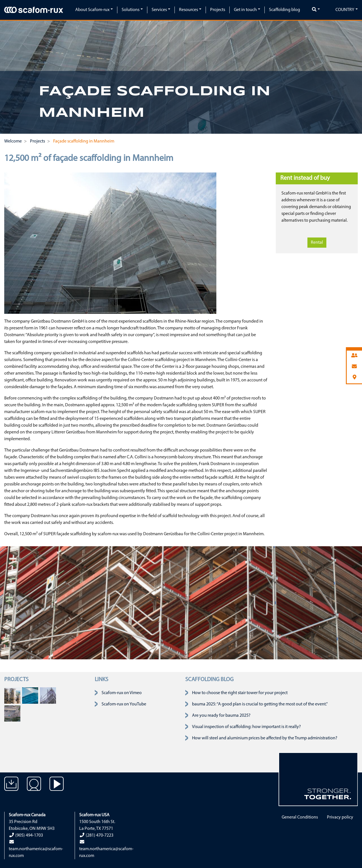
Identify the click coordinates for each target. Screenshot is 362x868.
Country (345, 10)
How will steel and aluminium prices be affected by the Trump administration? (265, 738)
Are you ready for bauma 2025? (221, 716)
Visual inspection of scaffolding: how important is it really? (246, 727)
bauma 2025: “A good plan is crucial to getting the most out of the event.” (260, 704)
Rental (317, 243)
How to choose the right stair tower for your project (240, 693)
